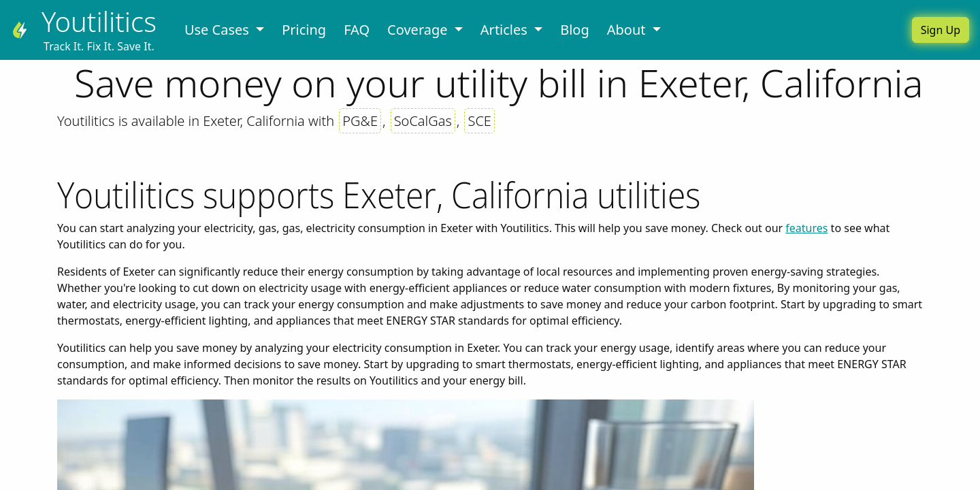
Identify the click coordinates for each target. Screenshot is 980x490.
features (806, 228)
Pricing (304, 30)
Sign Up (941, 30)
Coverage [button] (419, 30)
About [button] (628, 30)
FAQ (357, 30)
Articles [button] (506, 30)
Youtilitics (99, 21)
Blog (575, 30)
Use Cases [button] (218, 30)
